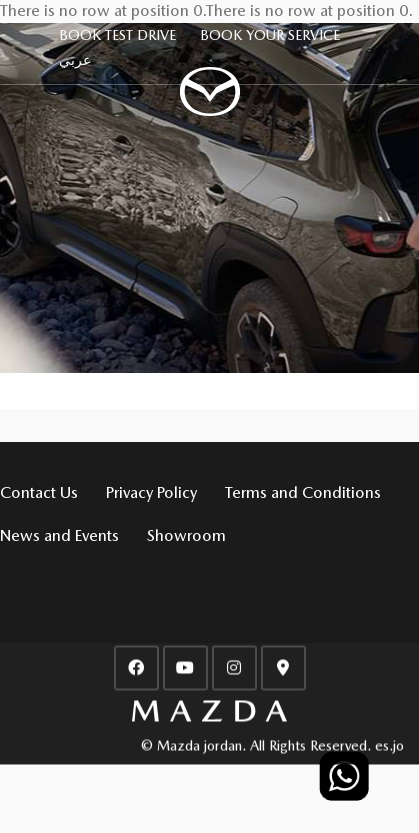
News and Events (59, 535)
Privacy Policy (151, 492)
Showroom (186, 535)
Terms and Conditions (303, 492)
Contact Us (39, 492)
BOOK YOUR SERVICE (270, 35)
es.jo (389, 742)
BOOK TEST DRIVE (117, 35)
